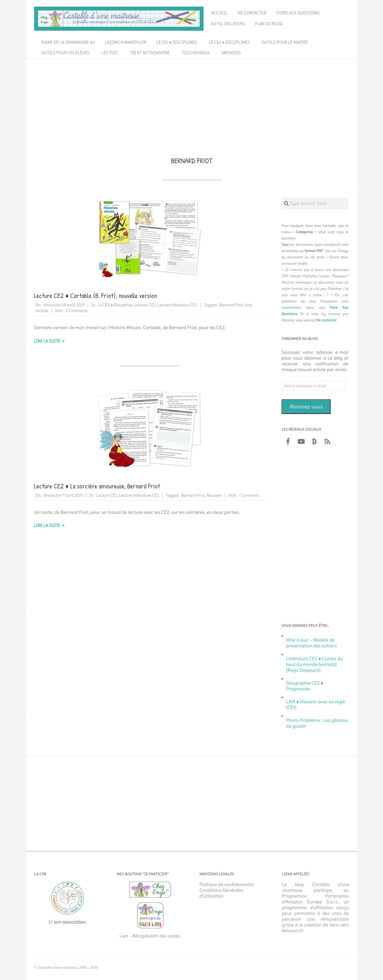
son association (70, 922)
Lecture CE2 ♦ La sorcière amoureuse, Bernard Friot (97, 486)
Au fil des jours (228, 24)
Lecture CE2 (145, 305)
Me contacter (252, 13)
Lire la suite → (49, 341)
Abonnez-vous (306, 406)
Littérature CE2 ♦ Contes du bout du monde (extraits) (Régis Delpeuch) (315, 664)
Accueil (219, 13)
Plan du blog (269, 24)
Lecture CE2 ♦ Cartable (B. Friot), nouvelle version (95, 296)
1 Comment (249, 495)
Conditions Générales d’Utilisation (221, 893)
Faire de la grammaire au (68, 42)
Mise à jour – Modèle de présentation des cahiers (312, 643)
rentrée (42, 311)
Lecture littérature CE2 (177, 305)
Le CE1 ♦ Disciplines (176, 42)
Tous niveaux (196, 53)
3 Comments (77, 311)
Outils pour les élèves (65, 53)
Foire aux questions (298, 13)
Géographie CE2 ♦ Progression (305, 686)
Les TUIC (110, 53)
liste (249, 305)
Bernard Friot (231, 305)
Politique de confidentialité (227, 885)
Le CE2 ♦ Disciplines (229, 42)
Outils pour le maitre (285, 42)
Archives (231, 53)
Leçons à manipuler (126, 42)
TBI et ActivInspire (150, 53)
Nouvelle (214, 495)
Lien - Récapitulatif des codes (150, 936)
